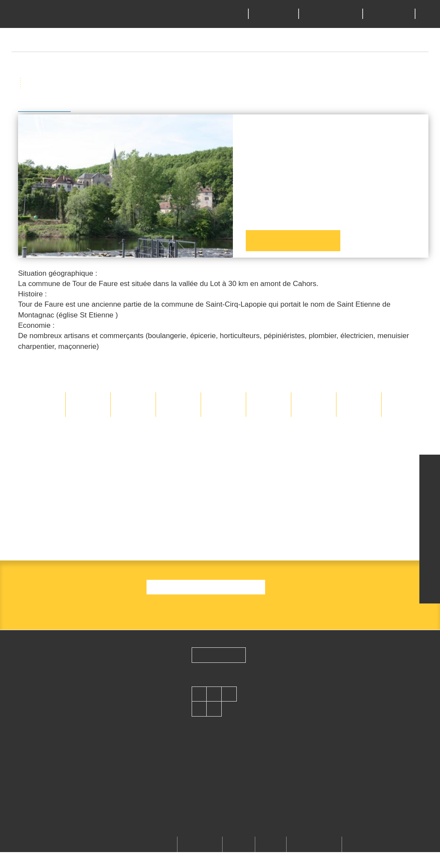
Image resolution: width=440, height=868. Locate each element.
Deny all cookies (229, 463)
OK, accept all (161, 463)
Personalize (289, 463)
